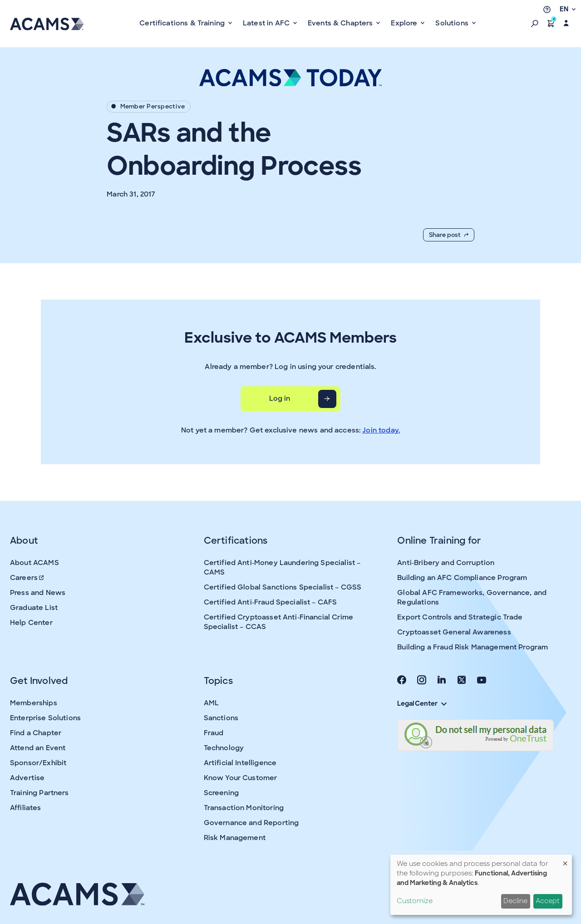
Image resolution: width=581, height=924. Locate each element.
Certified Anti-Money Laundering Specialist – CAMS (282, 568)
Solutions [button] (453, 23)
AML (211, 703)
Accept (548, 901)
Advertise (27, 778)
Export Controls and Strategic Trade (460, 617)
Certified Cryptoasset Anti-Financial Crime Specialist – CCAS (278, 622)
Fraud (214, 733)
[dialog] (481, 885)
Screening (221, 793)
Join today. (381, 430)
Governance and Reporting (251, 823)
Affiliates (26, 808)
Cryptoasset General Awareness (454, 632)
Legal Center (422, 703)
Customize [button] (415, 901)
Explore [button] (405, 23)
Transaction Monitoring (244, 808)
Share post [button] (449, 235)
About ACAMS (34, 563)
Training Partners (39, 793)
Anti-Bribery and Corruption (446, 563)
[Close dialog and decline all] (565, 860)
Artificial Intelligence (240, 763)
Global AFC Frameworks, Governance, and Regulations (472, 597)
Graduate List (34, 608)
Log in (280, 398)
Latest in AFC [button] (267, 23)
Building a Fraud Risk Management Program (473, 647)
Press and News (38, 593)
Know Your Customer (241, 778)
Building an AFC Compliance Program (462, 578)
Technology (224, 748)
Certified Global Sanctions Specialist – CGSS (283, 587)
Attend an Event (38, 748)
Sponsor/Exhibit (38, 763)
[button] (535, 23)
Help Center (31, 623)
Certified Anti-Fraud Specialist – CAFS (271, 602)
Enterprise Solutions (45, 718)
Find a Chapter (36, 733)
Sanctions (221, 718)
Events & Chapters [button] (341, 23)
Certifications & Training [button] (183, 23)
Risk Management (235, 838)
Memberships (34, 703)
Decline (515, 901)
